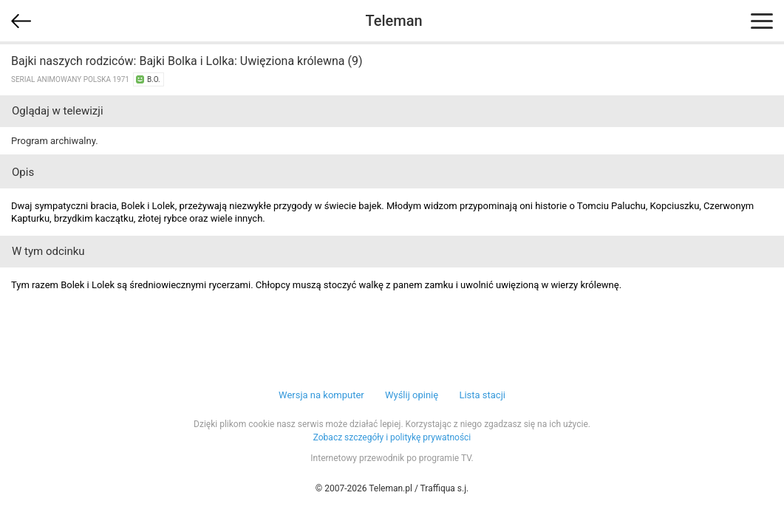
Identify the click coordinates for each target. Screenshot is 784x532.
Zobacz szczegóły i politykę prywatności (392, 437)
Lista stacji (482, 395)
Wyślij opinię (412, 395)
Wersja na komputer (321, 395)
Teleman (393, 21)
